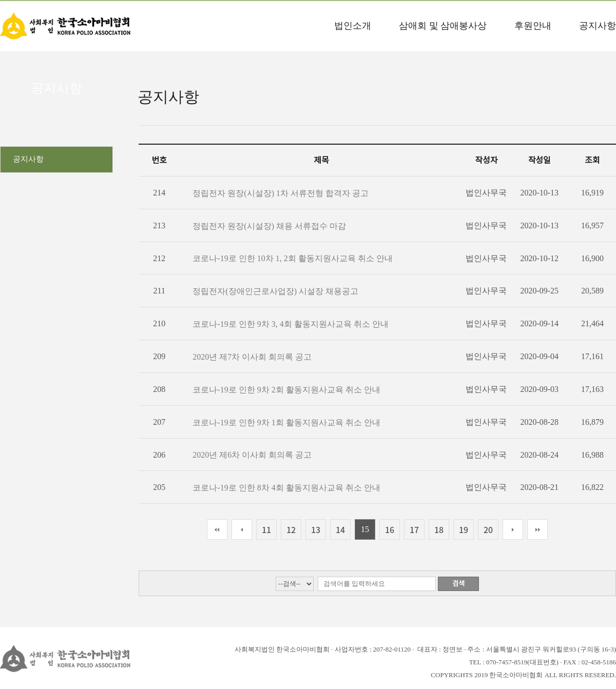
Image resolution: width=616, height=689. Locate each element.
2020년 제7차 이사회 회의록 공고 (252, 357)
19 (464, 529)
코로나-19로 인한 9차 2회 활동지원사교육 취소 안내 (286, 390)
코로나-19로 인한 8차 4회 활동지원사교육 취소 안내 (286, 488)
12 (291, 529)
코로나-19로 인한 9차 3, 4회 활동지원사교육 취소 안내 (290, 324)
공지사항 (598, 26)
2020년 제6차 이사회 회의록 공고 (252, 455)
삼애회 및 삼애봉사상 (443, 26)
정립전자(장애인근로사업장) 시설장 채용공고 (275, 291)
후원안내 (533, 26)
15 (365, 529)
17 (414, 529)
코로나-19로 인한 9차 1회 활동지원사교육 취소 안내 (286, 422)
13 (316, 529)
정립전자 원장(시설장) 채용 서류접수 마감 (269, 226)
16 (390, 529)
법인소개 (353, 26)
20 (488, 529)
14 (340, 529)
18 (439, 529)
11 (266, 529)
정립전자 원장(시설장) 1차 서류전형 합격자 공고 (281, 193)
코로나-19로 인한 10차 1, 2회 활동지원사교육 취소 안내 (292, 258)
